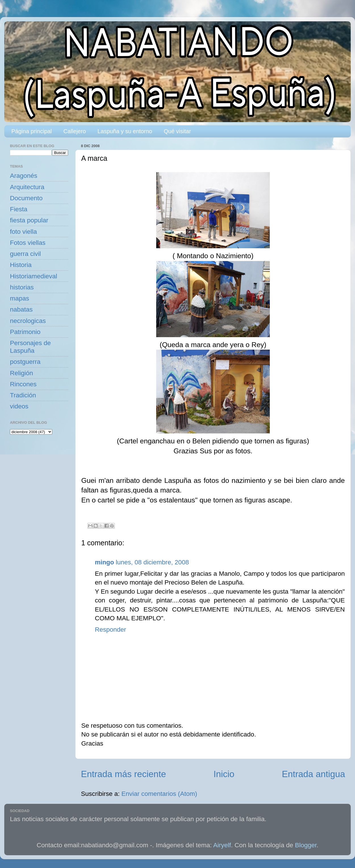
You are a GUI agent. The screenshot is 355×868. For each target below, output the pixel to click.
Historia (21, 265)
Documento (26, 198)
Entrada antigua (314, 774)
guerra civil (25, 254)
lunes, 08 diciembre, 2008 (153, 562)
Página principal (32, 131)
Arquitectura (27, 187)
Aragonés (24, 176)
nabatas (21, 309)
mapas (20, 298)
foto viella (23, 232)
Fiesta (19, 209)
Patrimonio (25, 332)
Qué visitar (177, 131)
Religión (21, 373)
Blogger (306, 845)
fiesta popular (29, 220)
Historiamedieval (34, 276)
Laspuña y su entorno (125, 131)
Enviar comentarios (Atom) (159, 794)
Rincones (23, 384)
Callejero (75, 131)
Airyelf (222, 845)
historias (22, 287)
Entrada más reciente (123, 774)
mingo (105, 562)
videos (19, 406)
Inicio (224, 774)
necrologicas (28, 321)
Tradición (23, 395)
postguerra (25, 362)
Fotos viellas (28, 243)
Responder (110, 630)
